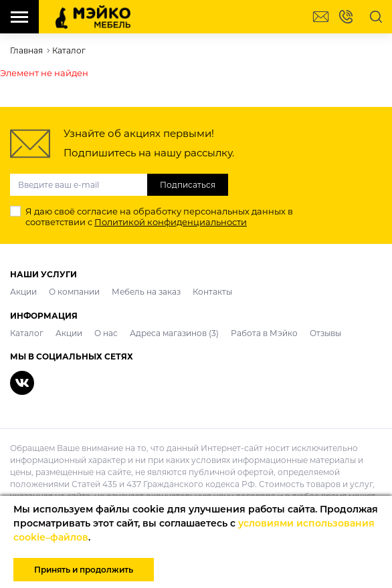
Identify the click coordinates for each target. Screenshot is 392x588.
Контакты (212, 292)
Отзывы (325, 333)
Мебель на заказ (146, 292)
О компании (74, 292)
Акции (23, 292)
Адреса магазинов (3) (174, 333)
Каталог (27, 333)
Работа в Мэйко (264, 333)
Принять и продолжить (84, 570)
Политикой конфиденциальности (171, 222)
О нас (106, 333)
